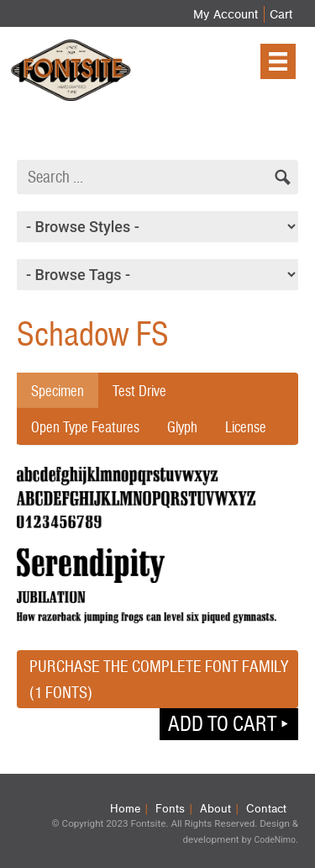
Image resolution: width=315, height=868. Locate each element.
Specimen (58, 391)
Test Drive (139, 391)
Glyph (182, 427)
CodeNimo (274, 840)
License (246, 427)
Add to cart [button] (222, 723)
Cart (281, 14)
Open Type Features (85, 427)
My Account (226, 14)
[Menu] (278, 61)
